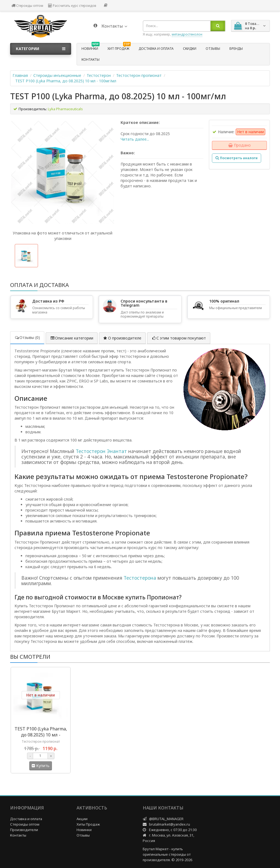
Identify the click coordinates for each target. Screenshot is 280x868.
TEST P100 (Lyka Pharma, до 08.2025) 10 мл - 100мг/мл (66, 81)
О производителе (122, 338)
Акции (82, 819)
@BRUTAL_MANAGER (166, 819)
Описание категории (72, 338)
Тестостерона (140, 578)
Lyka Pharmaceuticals (65, 109)
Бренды (236, 49)
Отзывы (213, 49)
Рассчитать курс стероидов (72, 6)
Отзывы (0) (27, 337)
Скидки (190, 49)
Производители (24, 830)
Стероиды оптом (27, 6)
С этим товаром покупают (179, 338)
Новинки (91, 48)
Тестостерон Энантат (101, 451)
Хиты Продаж (88, 824)
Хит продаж (119, 48)
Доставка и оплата (156, 49)
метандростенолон (187, 34)
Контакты (91, 59)
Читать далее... (135, 139)
